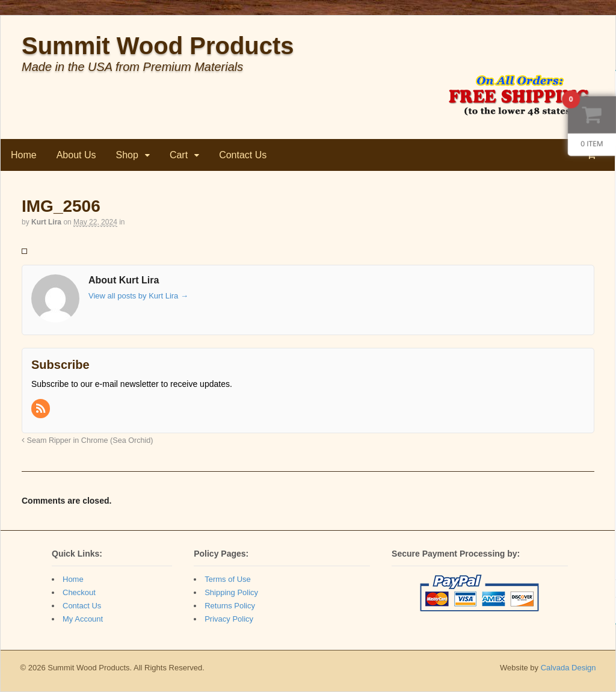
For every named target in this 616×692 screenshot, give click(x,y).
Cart (179, 155)
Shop (127, 155)
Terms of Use (228, 579)
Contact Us (243, 155)
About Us (76, 155)
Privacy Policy (229, 619)
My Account (83, 619)
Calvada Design (568, 668)
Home (24, 155)
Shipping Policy (231, 592)
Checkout (79, 592)
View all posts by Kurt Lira (138, 296)
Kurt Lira (46, 222)
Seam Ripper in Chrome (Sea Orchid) (87, 440)
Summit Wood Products (158, 46)
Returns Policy (230, 606)
